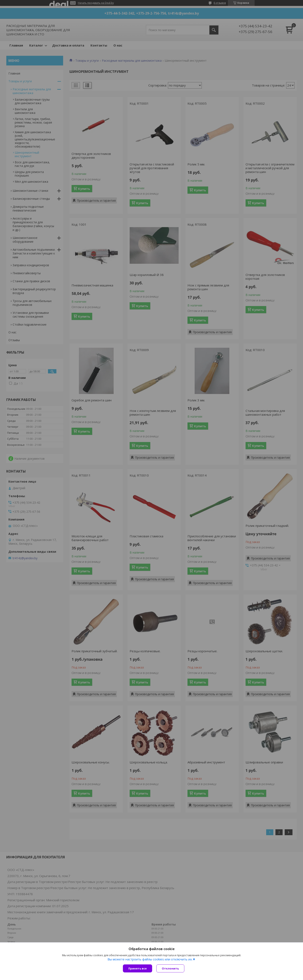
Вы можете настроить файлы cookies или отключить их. (150, 959)
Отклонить (170, 968)
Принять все (138, 968)
